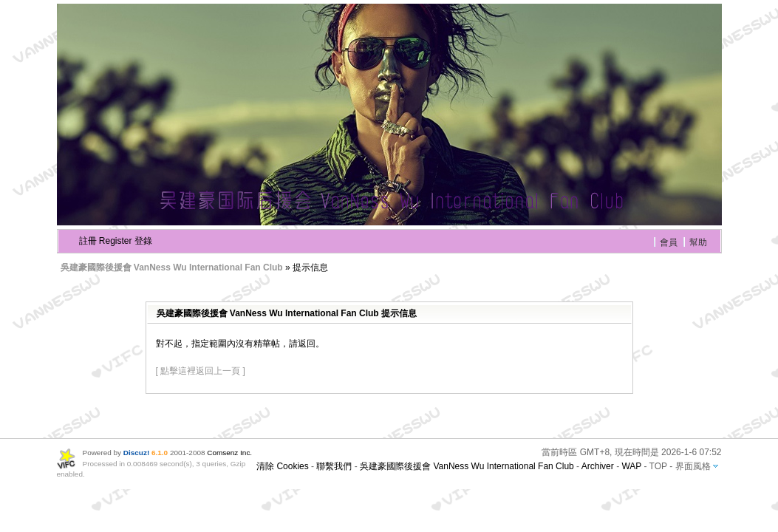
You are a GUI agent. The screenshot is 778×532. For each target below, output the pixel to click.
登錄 (143, 241)
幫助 (698, 242)
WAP (631, 466)
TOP (658, 466)
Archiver (598, 466)
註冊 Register (106, 241)
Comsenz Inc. (229, 453)
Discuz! (136, 453)
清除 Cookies (283, 466)
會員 (669, 242)
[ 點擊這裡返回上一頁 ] (201, 371)
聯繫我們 (334, 466)
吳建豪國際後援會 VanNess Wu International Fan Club (172, 267)
